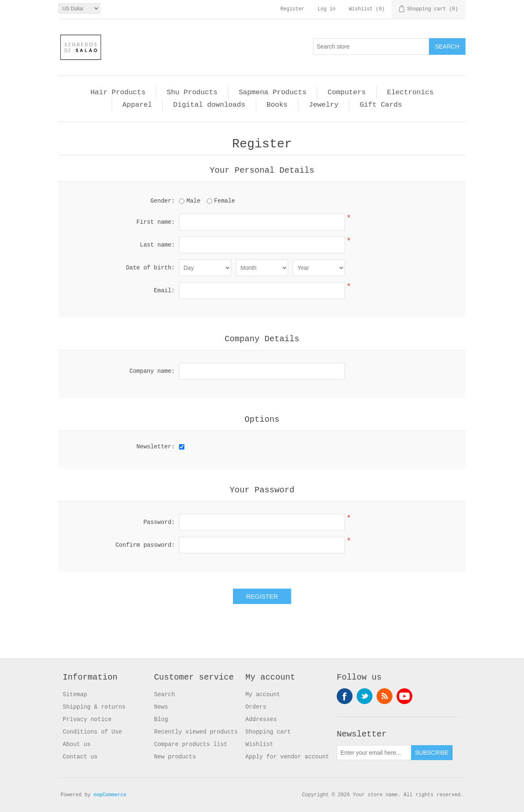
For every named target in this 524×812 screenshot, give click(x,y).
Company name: (152, 371)
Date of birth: (150, 268)
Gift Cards (381, 105)
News (161, 707)
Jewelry (324, 105)
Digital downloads (209, 105)
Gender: (163, 201)
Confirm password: (145, 545)
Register (292, 9)
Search (164, 695)
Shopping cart (268, 732)
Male (193, 201)
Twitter (365, 696)
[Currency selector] (79, 9)
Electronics (410, 92)
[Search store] (371, 46)
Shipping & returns (94, 707)
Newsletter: (156, 447)
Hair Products (118, 92)
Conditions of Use (92, 732)
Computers (347, 92)
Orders (256, 707)
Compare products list (191, 744)
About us (77, 744)
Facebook (345, 696)
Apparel (137, 105)
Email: (164, 291)
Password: (159, 522)
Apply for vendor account (287, 757)
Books (277, 105)
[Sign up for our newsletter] (374, 753)
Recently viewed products (196, 732)
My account (263, 695)
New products (175, 757)
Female (225, 201)
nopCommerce (110, 795)
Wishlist (259, 744)
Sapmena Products (273, 92)
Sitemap (75, 695)
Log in (327, 9)
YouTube (404, 696)
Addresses (261, 719)
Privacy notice (87, 719)
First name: (156, 222)
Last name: (157, 245)
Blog (161, 719)
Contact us (80, 757)
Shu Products (192, 92)
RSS (384, 696)
